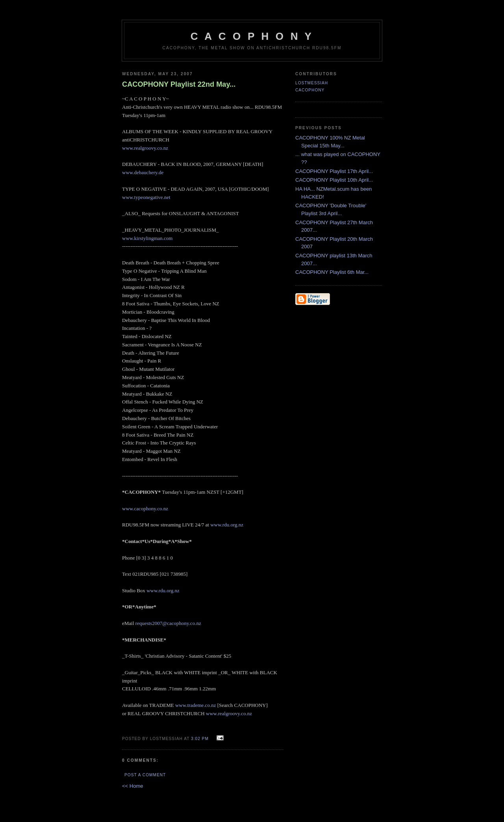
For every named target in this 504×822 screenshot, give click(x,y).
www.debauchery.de (143, 172)
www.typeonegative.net (146, 197)
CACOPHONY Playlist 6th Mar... (332, 272)
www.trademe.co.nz (195, 705)
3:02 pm (200, 739)
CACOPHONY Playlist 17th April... (334, 171)
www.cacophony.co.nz (145, 509)
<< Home (132, 786)
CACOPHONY (310, 90)
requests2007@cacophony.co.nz (168, 623)
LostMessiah (312, 83)
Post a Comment (145, 775)
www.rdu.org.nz (227, 525)
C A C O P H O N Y (252, 36)
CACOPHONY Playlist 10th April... (334, 180)
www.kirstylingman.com (147, 238)
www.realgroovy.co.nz (145, 148)
